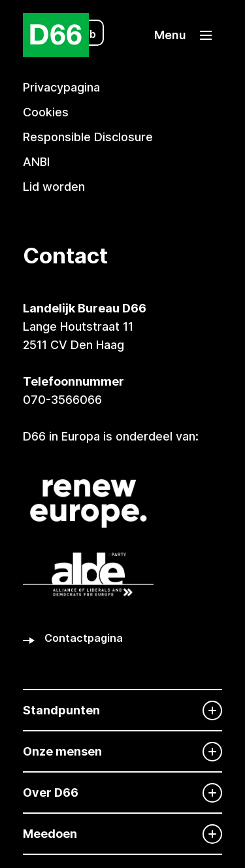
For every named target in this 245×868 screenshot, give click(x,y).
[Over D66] (122, 793)
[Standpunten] (122, 710)
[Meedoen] (122, 834)
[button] (183, 35)
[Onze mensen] (122, 751)
